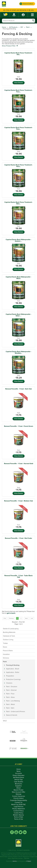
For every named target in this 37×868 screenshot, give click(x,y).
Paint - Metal (10, 704)
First (5, 618)
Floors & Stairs (8, 651)
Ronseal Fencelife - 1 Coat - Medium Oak (19, 501)
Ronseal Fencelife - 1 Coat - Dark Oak (19, 389)
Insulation (6, 654)
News (18, 771)
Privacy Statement (19, 809)
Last (32, 618)
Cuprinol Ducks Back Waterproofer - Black (19, 278)
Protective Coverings (13, 679)
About (18, 788)
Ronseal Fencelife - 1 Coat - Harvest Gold (19, 464)
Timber (5, 643)
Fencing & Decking (13, 665)
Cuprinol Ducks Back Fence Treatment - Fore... (19, 91)
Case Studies (18, 782)
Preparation (10, 676)
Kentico (15, 861)
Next (26, 618)
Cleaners (9, 683)
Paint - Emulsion (12, 687)
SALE (5, 721)
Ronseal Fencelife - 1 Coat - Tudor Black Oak (18, 576)
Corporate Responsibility (19, 800)
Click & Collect (18, 798)
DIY (22, 27)
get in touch (11, 613)
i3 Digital (29, 861)
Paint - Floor (10, 694)
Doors (5, 647)
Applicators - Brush (13, 669)
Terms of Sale (18, 817)
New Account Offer (19, 792)
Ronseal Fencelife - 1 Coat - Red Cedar (18, 538)
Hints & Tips (18, 780)
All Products (13, 27)
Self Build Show (19, 777)
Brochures (18, 784)
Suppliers (18, 786)
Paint (28, 27)
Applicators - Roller (13, 672)
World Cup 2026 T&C (18, 805)
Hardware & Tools (9, 636)
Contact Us (18, 802)
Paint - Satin (10, 708)
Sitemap (18, 794)
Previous (11, 618)
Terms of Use (19, 819)
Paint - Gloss (10, 697)
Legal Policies (19, 807)
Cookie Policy (19, 813)
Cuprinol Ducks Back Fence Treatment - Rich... (19, 203)
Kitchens (6, 658)
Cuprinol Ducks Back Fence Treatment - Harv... (19, 166)
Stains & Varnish (12, 715)
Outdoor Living (8, 640)
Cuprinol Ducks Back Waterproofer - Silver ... (19, 315)
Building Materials (9, 632)
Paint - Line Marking (13, 701)
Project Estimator (19, 775)
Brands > (24, 748)
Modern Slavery (18, 815)
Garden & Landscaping (11, 629)
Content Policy (18, 811)
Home (4, 27)
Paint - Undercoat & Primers (16, 712)
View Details (19, 83)
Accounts (19, 773)
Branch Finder (19, 790)
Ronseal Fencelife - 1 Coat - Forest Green (19, 426)
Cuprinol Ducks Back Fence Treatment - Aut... (19, 54)
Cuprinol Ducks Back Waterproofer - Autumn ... (19, 240)
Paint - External (11, 690)
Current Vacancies (19, 796)
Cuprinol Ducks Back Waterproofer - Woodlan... (19, 352)
